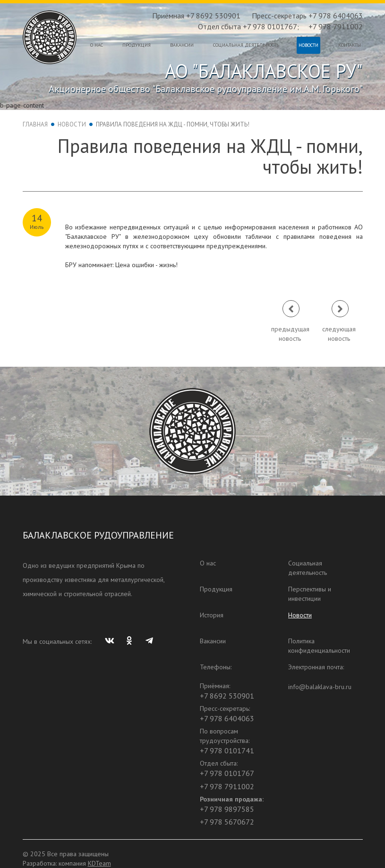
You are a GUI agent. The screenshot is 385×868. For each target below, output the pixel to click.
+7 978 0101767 (227, 773)
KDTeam (99, 863)
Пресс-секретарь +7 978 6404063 (307, 16)
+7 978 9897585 (227, 809)
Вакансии (182, 45)
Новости (308, 45)
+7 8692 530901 (227, 696)
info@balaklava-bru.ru (320, 687)
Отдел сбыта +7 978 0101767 (248, 26)
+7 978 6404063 (227, 718)
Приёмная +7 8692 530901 (196, 16)
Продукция (137, 45)
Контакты (350, 45)
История (212, 615)
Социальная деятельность (246, 45)
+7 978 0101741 (227, 750)
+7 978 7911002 (336, 26)
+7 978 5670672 (227, 822)
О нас (97, 45)
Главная (35, 124)
